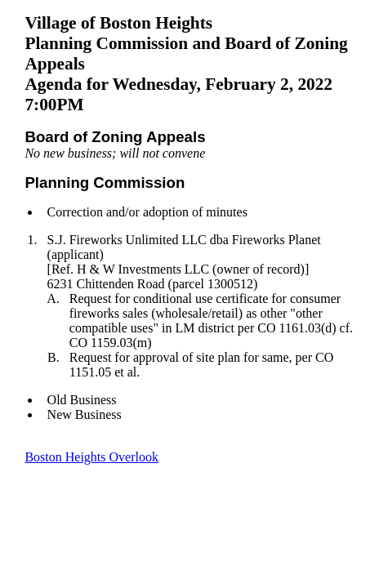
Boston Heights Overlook (91, 457)
